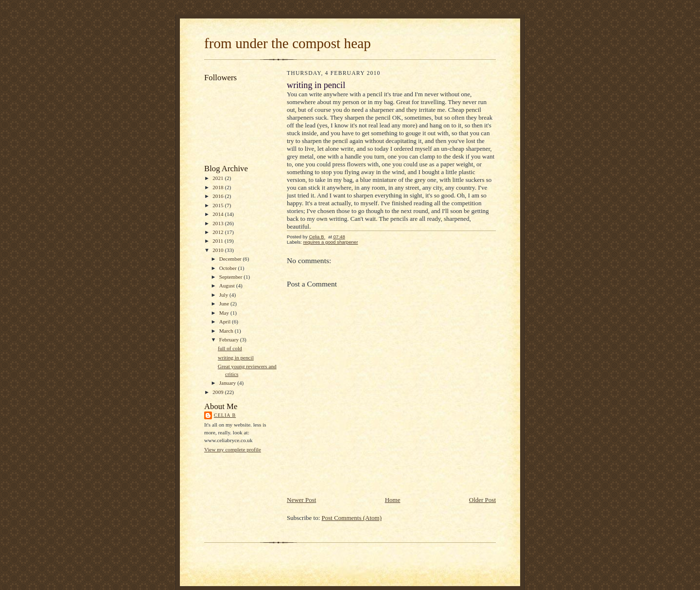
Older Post (482, 500)
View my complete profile (233, 449)
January (228, 383)
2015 (219, 205)
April (226, 322)
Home (393, 500)
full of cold (230, 348)
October (229, 268)
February (230, 340)
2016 (219, 196)
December (231, 259)
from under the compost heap (288, 43)
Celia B (225, 415)
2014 (219, 214)
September (232, 277)
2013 (219, 223)
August (228, 286)
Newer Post (301, 500)
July (224, 295)
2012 (219, 232)
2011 (219, 241)
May (225, 313)
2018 (219, 187)
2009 (219, 392)
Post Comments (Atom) (352, 518)
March (227, 331)
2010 (219, 250)
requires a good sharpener (331, 242)
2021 (219, 178)
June (225, 304)
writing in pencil (236, 358)
